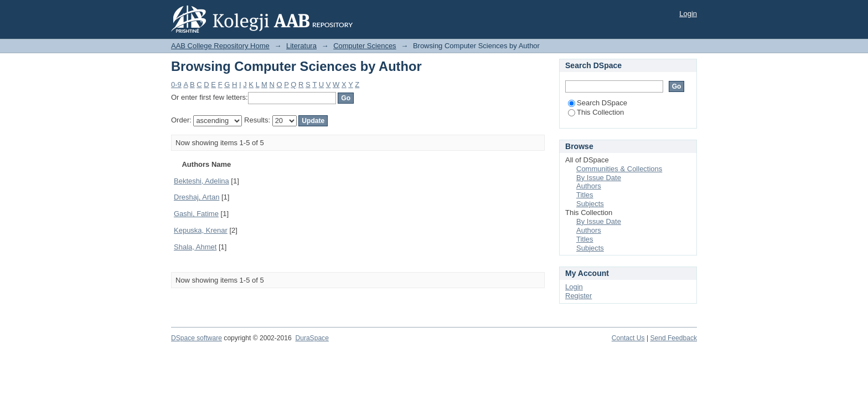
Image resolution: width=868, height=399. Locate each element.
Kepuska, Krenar (201, 230)
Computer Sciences (365, 46)
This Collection (596, 112)
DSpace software (197, 338)
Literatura (301, 46)
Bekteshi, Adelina (201, 181)
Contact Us (628, 338)
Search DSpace (598, 103)
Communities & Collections (619, 169)
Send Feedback (673, 338)
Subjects (590, 204)
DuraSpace (312, 338)
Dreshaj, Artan (197, 197)
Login (688, 14)
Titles (585, 195)
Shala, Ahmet (195, 247)
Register (578, 296)
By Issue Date (599, 178)
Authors (589, 186)
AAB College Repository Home (220, 46)
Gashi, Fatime (196, 214)
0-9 (176, 85)
